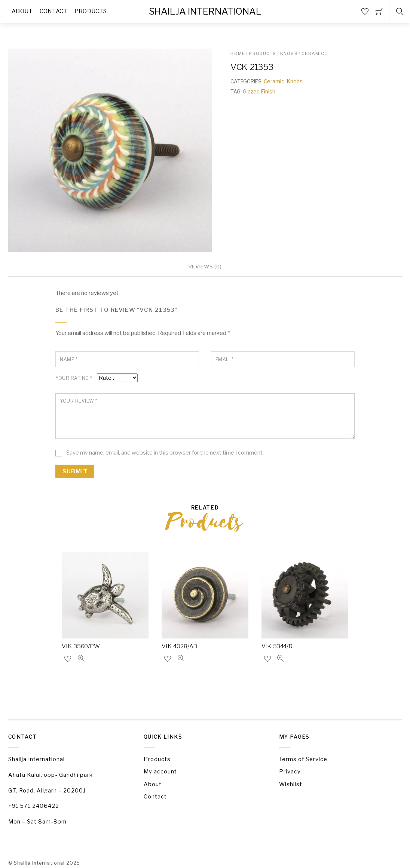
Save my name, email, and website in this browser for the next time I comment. (165, 453)
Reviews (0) (205, 267)
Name (69, 360)
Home (238, 53)
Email (224, 360)
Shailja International (39, 863)
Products (262, 53)
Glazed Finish (259, 90)
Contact (155, 796)
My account (160, 772)
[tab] (205, 267)
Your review (78, 401)
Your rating (73, 379)
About (153, 784)
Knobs (289, 53)
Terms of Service (303, 759)
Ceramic (313, 53)
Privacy (290, 772)
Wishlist (291, 784)
